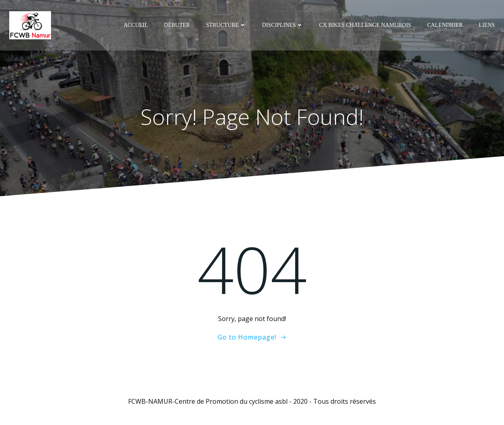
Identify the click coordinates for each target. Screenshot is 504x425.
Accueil (136, 25)
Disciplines (283, 25)
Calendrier (445, 25)
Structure (226, 25)
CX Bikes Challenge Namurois (365, 25)
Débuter (177, 25)
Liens (487, 25)
